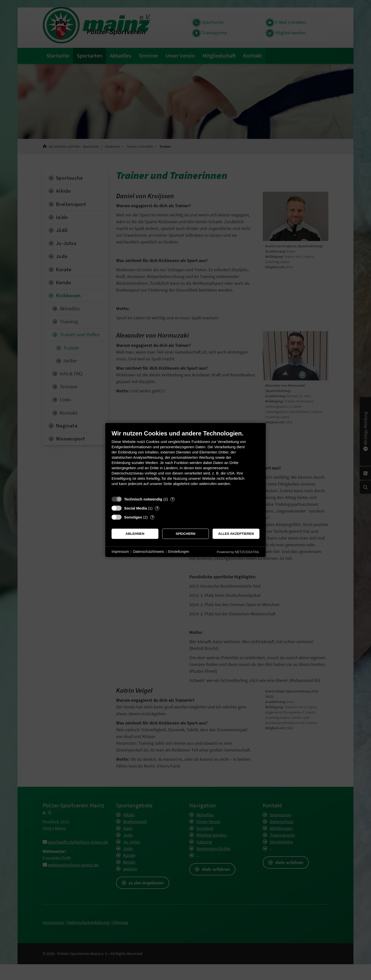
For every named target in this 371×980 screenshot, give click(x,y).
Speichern (186, 534)
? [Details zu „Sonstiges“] (152, 517)
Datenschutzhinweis (149, 552)
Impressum (120, 552)
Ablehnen (135, 534)
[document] (185, 462)
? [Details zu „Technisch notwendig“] (172, 499)
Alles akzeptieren (236, 534)
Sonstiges (133, 517)
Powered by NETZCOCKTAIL (238, 552)
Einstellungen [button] (179, 552)
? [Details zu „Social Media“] (157, 508)
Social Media (135, 508)
